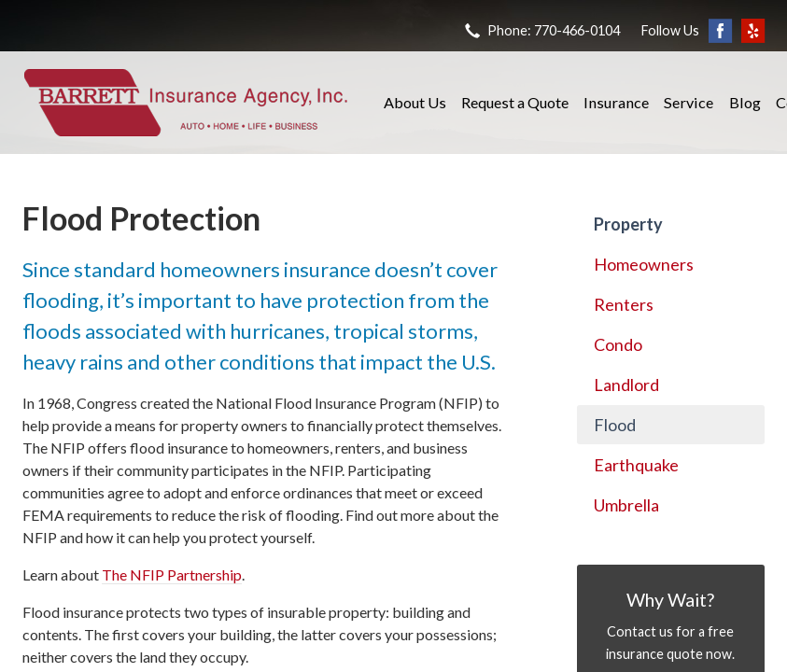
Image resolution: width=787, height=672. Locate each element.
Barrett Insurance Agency (186, 103)
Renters (624, 304)
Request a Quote (515, 102)
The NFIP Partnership (172, 574)
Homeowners (644, 264)
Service (689, 102)
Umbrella (626, 505)
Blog (745, 102)
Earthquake (636, 465)
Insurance (616, 102)
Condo (618, 344)
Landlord (626, 385)
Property (628, 224)
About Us (415, 102)
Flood (615, 425)
